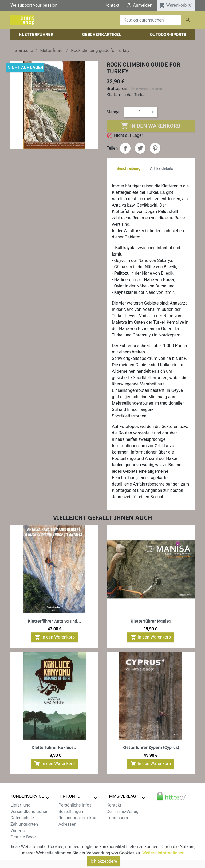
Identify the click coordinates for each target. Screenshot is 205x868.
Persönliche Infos (75, 805)
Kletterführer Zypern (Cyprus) (151, 748)
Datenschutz (22, 818)
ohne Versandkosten (146, 89)
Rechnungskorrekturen (80, 818)
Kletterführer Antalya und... (54, 621)
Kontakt (112, 5)
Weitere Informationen (163, 865)
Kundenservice (27, 796)
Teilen (125, 148)
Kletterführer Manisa (151, 621)
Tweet (140, 148)
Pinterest (155, 148)
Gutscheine (69, 831)
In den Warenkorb (150, 126)
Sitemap (18, 850)
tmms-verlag (121, 796)
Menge (113, 112)
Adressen (67, 824)
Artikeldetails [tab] (162, 169)
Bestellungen (71, 811)
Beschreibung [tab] (129, 169)
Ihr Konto (69, 796)
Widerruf (19, 831)
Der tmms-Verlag (123, 811)
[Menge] (140, 112)
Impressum (117, 818)
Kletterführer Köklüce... (55, 748)
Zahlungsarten (24, 824)
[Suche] (151, 20)
